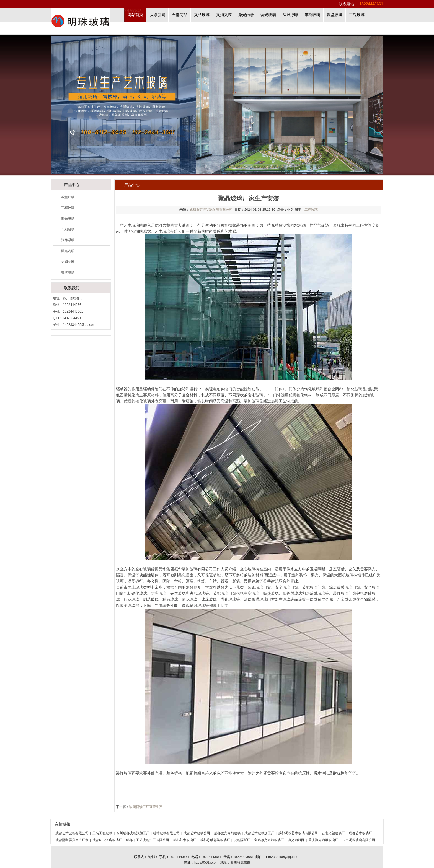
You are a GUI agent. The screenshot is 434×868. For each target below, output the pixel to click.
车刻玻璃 (312, 15)
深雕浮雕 (290, 15)
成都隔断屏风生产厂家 (72, 840)
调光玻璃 (268, 15)
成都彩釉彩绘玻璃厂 (215, 840)
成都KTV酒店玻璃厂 (107, 840)
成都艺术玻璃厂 (360, 833)
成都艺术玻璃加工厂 (259, 833)
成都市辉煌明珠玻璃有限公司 (211, 210)
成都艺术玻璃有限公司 (72, 833)
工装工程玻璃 (102, 833)
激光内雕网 (296, 840)
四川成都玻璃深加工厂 (133, 833)
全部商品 (180, 15)
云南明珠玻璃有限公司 (359, 840)
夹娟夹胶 (224, 15)
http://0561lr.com (206, 862)
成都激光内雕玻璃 (227, 833)
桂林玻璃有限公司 (166, 833)
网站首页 (135, 15)
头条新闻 (157, 15)
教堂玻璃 (335, 15)
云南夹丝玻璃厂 (333, 833)
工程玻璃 (357, 15)
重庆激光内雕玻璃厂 (323, 840)
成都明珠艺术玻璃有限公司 (298, 833)
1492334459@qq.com (79, 325)
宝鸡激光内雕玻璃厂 (269, 840)
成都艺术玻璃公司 (197, 833)
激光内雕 (246, 15)
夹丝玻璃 (202, 15)
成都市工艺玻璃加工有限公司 (148, 840)
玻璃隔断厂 (242, 840)
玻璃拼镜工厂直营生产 (146, 807)
